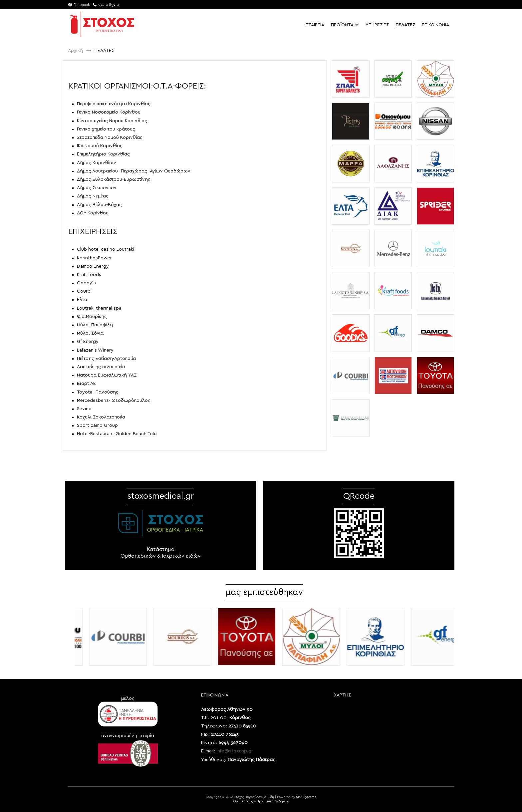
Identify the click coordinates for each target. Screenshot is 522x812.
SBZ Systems (306, 797)
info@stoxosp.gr (235, 751)
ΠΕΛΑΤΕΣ (405, 25)
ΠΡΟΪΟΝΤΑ (342, 25)
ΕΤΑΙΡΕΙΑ (315, 25)
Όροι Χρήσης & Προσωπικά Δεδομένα (261, 801)
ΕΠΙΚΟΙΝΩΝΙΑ (435, 25)
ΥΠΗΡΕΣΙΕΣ (377, 25)
